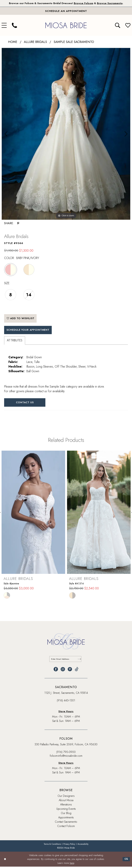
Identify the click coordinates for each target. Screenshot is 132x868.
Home (13, 42)
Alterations (66, 806)
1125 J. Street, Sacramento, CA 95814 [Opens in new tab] (66, 694)
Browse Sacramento (111, 3)
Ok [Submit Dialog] (126, 860)
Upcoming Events (66, 810)
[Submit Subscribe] (79, 660)
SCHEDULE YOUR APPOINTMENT (29, 331)
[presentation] (33, 514)
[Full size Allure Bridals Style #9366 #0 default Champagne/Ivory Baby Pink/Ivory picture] (66, 134)
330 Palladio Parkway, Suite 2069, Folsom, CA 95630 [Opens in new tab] (66, 746)
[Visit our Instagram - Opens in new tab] (63, 671)
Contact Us (26, 404)
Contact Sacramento (66, 823)
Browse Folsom (84, 3)
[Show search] (118, 26)
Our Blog (66, 815)
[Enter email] (66, 660)
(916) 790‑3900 (66, 753)
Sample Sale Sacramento (74, 42)
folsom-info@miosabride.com (66, 757)
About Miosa (66, 802)
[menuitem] (14, 26)
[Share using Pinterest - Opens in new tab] (18, 224)
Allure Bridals (35, 42)
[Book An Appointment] (66, 11)
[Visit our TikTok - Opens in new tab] (77, 671)
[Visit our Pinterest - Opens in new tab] (70, 671)
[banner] (66, 25)
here (72, 864)
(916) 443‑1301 (66, 702)
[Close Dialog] (5, 861)
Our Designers (66, 797)
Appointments (66, 819)
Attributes (15, 342)
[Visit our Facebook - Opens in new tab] (56, 671)
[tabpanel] (66, 134)
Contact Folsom (66, 828)
